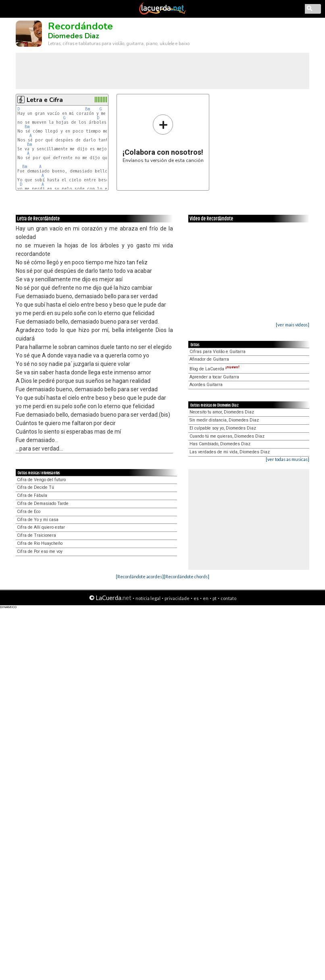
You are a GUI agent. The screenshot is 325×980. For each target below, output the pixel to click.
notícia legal (148, 598)
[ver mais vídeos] (293, 325)
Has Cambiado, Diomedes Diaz (220, 444)
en (206, 598)
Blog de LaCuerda (215, 369)
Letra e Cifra (45, 100)
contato (228, 598)
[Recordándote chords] (186, 576)
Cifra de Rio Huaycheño (40, 543)
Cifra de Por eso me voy (40, 551)
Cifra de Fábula (32, 495)
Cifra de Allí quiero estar (41, 527)
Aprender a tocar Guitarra (214, 377)
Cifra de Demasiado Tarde (43, 503)
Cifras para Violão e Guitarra (218, 352)
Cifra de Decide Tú (35, 487)
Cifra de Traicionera (36, 535)
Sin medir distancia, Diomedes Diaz (224, 420)
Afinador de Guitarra (209, 359)
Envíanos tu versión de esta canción (163, 138)
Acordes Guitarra (206, 385)
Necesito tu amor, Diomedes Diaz (222, 412)
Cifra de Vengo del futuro (41, 480)
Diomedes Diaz (74, 36)
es (196, 598)
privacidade (177, 598)
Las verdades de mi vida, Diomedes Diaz (230, 452)
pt (215, 598)
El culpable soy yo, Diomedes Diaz (223, 428)
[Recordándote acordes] (140, 576)
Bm (87, 109)
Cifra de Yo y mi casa (38, 520)
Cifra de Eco (29, 512)
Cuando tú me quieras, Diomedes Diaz (227, 436)
